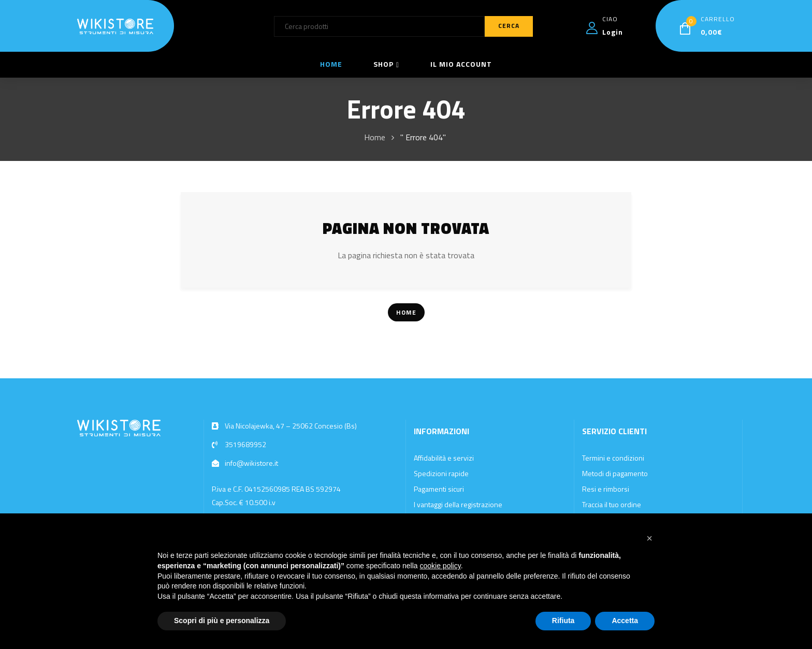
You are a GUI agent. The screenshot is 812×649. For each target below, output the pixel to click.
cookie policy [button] (440, 566)
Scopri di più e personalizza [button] (222, 621)
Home (375, 137)
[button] (649, 538)
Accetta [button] (625, 621)
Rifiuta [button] (563, 621)
